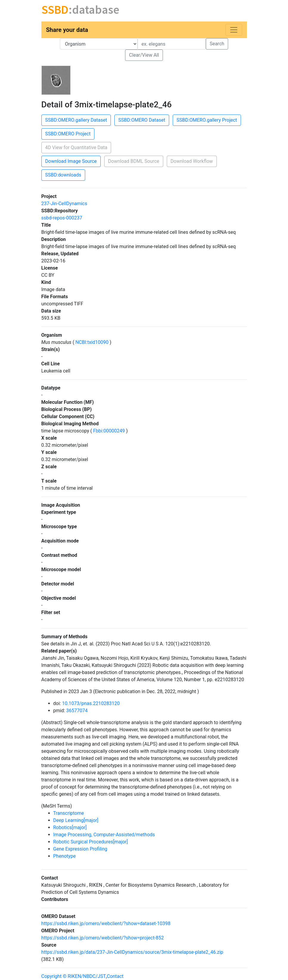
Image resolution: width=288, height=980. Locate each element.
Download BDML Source (134, 161)
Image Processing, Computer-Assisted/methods (104, 835)
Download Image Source (71, 161)
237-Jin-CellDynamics (64, 204)
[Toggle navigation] (234, 30)
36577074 (77, 711)
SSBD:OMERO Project (68, 134)
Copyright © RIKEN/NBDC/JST (74, 976)
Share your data (67, 30)
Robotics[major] (70, 827)
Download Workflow (192, 161)
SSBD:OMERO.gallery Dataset (76, 120)
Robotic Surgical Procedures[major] (91, 842)
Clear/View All (144, 55)
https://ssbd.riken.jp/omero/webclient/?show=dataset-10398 (106, 923)
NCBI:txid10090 (92, 342)
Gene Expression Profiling (80, 849)
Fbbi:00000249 (109, 431)
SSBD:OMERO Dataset (142, 120)
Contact (115, 976)
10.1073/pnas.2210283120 (91, 703)
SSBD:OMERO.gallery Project (207, 120)
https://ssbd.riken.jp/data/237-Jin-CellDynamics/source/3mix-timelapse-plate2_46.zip (132, 952)
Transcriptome (69, 813)
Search (217, 44)
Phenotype (65, 856)
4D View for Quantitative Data (76, 147)
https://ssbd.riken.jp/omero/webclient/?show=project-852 (103, 938)
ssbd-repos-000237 (62, 218)
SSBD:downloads (63, 175)
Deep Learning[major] (76, 820)
